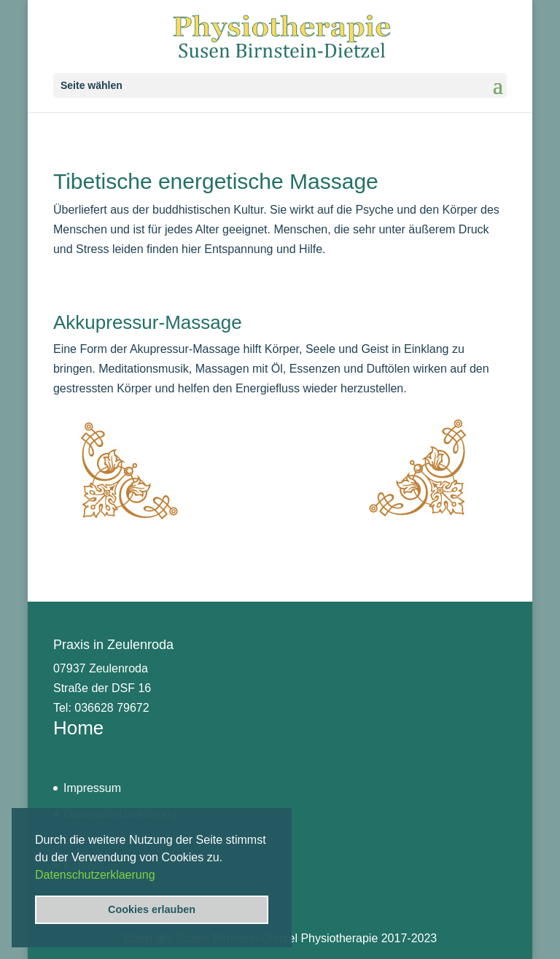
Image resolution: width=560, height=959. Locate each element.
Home (78, 728)
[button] (160, 876)
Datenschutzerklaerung (95, 875)
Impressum (92, 788)
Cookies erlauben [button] (152, 909)
